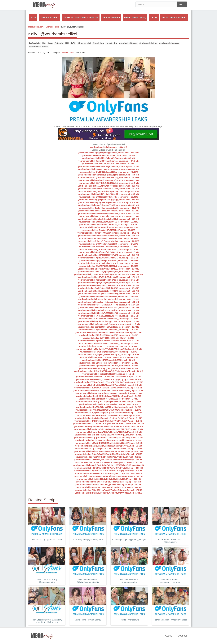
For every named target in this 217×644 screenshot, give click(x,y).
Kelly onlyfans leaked (84, 43)
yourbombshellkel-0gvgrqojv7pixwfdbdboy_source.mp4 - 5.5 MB (108, 363)
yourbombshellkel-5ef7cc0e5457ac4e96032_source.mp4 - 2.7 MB (109, 399)
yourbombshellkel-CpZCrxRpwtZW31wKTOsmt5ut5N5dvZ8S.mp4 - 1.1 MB (109, 449)
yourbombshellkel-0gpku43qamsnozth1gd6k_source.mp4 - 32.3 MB (108, 208)
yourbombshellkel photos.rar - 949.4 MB (108, 147)
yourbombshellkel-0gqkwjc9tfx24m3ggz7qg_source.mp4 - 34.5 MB (108, 200)
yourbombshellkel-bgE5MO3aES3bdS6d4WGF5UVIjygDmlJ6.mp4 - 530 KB (108, 471)
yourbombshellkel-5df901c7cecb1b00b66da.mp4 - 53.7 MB (109, 164)
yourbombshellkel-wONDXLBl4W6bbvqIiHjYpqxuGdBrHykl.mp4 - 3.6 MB (108, 385)
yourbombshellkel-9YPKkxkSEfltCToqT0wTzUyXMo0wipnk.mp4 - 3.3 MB (109, 393)
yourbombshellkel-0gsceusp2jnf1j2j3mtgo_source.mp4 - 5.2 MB (108, 368)
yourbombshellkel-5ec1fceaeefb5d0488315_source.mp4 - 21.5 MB (109, 252)
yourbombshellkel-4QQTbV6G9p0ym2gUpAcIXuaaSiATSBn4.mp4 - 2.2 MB (109, 413)
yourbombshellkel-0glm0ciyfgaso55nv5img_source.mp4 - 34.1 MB (108, 205)
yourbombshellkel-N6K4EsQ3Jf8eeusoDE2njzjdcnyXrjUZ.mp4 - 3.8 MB (108, 379)
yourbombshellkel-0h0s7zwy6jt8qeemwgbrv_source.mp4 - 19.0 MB (108, 272)
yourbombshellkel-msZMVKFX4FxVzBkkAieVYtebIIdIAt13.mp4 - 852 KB (108, 457)
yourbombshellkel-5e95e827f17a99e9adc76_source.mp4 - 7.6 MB (108, 346)
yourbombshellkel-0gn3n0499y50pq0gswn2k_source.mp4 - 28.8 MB (108, 233)
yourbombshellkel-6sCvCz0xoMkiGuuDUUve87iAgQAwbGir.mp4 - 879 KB (109, 454)
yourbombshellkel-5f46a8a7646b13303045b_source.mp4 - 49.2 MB (108, 169)
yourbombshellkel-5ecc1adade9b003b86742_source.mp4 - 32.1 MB (109, 211)
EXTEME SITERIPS (111, 17)
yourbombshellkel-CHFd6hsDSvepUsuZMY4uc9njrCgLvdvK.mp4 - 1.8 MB (109, 435)
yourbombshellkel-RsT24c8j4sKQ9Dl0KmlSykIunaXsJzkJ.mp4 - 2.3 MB (108, 407)
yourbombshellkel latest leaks (128, 43)
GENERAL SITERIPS (49, 17)
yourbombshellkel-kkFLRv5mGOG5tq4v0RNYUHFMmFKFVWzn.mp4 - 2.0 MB (108, 424)
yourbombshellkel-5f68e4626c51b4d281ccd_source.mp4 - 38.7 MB (109, 189)
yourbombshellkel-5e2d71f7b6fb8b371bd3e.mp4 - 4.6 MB (109, 374)
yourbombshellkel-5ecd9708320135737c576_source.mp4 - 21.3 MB (108, 255)
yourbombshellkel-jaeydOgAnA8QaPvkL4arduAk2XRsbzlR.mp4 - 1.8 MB (108, 432)
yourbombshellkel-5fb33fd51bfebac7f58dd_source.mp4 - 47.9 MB (108, 172)
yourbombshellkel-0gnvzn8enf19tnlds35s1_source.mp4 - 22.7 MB (108, 249)
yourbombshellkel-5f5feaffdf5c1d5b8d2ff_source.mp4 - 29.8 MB (109, 225)
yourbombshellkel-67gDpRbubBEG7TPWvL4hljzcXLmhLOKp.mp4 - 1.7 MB (109, 438)
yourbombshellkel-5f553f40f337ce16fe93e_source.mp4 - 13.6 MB (108, 296)
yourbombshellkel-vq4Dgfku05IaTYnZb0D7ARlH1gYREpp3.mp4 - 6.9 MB (108, 349)
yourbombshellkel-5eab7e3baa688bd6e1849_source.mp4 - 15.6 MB (109, 288)
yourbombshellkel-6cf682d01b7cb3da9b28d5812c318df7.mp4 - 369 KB (108, 479)
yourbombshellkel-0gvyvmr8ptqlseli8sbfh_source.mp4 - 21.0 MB (108, 261)
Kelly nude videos (111, 43)
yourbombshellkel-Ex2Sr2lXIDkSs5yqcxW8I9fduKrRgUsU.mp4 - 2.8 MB (109, 396)
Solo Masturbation (35, 43)
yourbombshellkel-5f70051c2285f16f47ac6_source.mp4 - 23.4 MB (108, 247)
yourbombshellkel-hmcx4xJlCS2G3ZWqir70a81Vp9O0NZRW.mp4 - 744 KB (109, 462)
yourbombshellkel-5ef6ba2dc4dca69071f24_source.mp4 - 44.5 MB (108, 180)
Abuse (168, 636)
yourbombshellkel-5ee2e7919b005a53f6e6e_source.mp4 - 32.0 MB (108, 214)
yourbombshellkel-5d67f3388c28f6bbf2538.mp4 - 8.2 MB (108, 338)
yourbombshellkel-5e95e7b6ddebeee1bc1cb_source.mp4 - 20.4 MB (108, 263)
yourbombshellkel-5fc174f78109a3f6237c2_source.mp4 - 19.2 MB (108, 266)
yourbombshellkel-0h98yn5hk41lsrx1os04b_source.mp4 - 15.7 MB (108, 285)
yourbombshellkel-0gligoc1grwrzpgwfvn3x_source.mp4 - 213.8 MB (109, 153)
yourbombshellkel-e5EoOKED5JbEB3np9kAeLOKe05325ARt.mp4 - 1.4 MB (108, 443)
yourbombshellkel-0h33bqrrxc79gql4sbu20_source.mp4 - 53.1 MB (109, 166)
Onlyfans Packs (67, 53)
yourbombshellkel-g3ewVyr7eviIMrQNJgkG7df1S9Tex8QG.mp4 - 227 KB (109, 487)
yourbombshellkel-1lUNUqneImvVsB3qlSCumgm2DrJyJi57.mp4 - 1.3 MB (109, 446)
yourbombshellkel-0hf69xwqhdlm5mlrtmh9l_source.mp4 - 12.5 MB (108, 299)
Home (33, 17)
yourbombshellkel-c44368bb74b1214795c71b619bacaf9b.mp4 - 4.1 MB (108, 377)
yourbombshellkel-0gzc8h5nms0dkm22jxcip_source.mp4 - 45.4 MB (108, 178)
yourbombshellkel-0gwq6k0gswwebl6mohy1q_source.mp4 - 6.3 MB (108, 355)
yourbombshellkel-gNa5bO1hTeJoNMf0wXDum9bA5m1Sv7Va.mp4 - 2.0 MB (108, 426)
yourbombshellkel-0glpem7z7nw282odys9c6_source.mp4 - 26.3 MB (109, 241)
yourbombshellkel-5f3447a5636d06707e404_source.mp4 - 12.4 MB (108, 305)
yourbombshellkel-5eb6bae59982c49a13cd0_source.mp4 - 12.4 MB (108, 308)
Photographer (59, 43)
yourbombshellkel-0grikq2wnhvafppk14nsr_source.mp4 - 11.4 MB (108, 321)
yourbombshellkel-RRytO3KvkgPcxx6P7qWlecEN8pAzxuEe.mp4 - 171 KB (108, 490)
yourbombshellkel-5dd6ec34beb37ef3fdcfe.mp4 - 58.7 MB (108, 158)
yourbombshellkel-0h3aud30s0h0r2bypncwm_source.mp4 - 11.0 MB (109, 324)
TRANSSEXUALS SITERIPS (174, 17)
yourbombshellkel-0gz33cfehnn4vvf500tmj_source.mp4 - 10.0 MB (108, 330)
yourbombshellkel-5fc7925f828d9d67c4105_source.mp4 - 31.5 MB (109, 216)
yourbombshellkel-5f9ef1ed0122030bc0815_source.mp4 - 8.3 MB (108, 335)
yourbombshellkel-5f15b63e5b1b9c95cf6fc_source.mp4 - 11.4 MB (109, 319)
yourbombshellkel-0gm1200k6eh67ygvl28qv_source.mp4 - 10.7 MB (108, 327)
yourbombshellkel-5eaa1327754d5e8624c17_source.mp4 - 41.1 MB (108, 186)
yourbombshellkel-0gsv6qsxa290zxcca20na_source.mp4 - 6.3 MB (108, 357)
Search (182, 4)
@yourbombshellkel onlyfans (148, 43)
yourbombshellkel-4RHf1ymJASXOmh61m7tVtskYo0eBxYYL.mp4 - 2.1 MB (108, 421)
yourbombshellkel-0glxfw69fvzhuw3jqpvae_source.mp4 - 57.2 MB (109, 161)
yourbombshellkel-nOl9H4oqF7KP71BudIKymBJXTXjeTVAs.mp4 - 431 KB (108, 473)
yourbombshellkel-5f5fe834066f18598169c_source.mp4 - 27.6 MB (108, 238)
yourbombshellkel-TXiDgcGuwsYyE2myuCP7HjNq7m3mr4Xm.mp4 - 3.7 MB (108, 382)
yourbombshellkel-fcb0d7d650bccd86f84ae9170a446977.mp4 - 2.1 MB (108, 415)
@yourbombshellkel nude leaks (39, 47)
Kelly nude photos (98, 43)
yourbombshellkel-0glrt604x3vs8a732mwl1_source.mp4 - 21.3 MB (109, 258)
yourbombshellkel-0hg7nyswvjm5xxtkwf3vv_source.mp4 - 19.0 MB (109, 269)
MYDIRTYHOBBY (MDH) (135, 17)
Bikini (67, 43)
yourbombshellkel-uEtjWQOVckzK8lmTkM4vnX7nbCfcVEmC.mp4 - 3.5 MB (108, 388)
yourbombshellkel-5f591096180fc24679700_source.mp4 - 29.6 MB (108, 227)
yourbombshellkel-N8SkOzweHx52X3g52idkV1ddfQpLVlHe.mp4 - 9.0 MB (108, 332)
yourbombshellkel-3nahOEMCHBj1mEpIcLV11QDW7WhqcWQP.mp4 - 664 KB (108, 465)
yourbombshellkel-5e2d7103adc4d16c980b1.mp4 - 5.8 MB (108, 360)
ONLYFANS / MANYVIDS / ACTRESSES (81, 17)
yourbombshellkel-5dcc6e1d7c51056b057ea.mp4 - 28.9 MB (108, 230)
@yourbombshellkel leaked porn (169, 43)
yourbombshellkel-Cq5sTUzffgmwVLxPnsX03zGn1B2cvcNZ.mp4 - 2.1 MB (108, 418)
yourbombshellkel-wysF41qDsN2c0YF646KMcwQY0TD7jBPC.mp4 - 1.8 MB (109, 429)
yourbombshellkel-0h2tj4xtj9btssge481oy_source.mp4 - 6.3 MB (108, 352)
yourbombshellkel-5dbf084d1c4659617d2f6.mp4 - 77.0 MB (109, 155)
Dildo (44, 43)
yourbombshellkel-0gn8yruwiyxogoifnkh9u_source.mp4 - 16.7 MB (108, 283)
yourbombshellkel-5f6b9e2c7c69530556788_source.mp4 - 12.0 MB (108, 313)
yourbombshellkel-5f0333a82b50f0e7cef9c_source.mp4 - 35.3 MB (108, 197)
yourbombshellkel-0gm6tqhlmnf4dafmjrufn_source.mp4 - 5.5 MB (109, 366)
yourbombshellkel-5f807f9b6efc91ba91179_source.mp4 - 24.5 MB (108, 244)
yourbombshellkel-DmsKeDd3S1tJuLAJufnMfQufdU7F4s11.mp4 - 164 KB (109, 493)
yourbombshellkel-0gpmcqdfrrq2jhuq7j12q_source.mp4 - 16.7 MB (108, 280)
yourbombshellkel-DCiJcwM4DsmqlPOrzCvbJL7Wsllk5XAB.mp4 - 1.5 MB (109, 440)
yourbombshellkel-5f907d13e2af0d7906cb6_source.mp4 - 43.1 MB (108, 183)
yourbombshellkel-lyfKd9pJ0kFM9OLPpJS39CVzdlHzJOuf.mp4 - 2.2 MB (108, 410)
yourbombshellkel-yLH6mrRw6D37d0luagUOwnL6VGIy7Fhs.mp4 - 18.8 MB (108, 274)
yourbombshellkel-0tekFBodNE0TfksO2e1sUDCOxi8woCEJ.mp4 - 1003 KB (108, 451)
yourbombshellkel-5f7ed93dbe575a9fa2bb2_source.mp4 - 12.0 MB (108, 310)
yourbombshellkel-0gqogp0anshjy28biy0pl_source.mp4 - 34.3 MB (109, 202)
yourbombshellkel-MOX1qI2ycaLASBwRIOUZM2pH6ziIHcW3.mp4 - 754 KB (108, 460)
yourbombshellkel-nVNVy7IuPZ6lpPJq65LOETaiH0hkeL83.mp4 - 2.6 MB (108, 402)
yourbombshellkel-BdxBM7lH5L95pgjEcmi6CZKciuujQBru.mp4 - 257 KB (108, 485)
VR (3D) (154, 17)
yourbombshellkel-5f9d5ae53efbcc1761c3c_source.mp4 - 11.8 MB (109, 316)
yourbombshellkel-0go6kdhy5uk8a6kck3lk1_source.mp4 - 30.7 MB (108, 219)
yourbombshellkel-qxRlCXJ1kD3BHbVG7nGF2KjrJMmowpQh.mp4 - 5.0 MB (108, 371)
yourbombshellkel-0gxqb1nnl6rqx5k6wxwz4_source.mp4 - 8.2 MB (108, 341)
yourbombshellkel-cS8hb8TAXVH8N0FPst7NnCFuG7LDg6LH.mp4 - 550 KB (108, 468)
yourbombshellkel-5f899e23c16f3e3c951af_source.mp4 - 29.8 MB (108, 222)
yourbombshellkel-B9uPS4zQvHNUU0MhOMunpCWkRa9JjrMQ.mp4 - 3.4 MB (108, 391)
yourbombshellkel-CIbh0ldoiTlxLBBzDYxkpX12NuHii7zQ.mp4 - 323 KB (108, 482)
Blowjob (50, 43)
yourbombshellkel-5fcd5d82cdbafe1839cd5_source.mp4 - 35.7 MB (108, 194)
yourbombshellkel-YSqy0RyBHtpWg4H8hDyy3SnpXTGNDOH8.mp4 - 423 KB (109, 476)
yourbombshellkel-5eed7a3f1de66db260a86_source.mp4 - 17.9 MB (108, 277)
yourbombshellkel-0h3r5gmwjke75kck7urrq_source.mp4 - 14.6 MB (108, 294)
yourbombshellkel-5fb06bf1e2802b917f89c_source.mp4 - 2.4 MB (109, 404)
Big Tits (73, 43)
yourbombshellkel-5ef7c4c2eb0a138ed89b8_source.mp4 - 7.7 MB (108, 344)
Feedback (182, 636)
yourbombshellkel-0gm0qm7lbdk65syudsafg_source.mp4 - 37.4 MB (108, 191)
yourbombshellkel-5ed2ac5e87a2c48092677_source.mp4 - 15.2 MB (108, 291)
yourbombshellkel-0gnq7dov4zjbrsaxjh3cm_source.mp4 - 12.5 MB (109, 302)
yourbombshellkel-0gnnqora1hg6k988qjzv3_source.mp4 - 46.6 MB (109, 175)
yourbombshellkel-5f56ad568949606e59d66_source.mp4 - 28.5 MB (108, 236)
